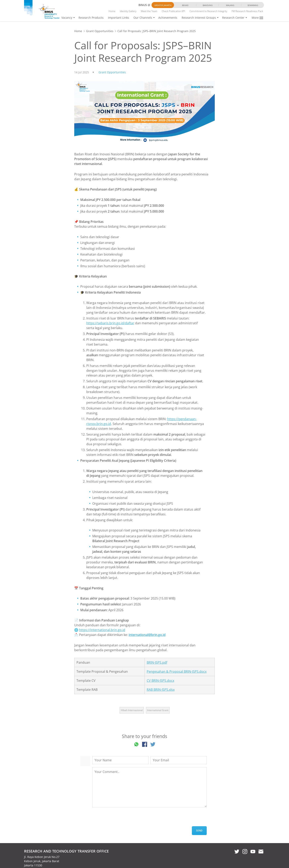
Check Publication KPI (173, 11)
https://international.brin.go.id (102, 630)
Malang (230, 5)
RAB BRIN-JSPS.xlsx (161, 690)
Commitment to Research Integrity (208, 11)
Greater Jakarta (163, 5)
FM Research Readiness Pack (247, 11)
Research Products (91, 18)
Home (112, 11)
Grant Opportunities (100, 31)
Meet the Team (149, 11)
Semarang (253, 5)
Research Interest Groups (199, 18)
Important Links (119, 18)
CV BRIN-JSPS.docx (160, 681)
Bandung (208, 5)
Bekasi (185, 5)
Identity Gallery (128, 11)
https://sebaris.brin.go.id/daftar (110, 323)
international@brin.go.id (147, 635)
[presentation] (123, 818)
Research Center (233, 18)
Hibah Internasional (132, 710)
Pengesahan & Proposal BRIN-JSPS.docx (177, 671)
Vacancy (67, 18)
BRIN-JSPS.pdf (157, 662)
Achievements (168, 18)
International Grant (158, 710)
